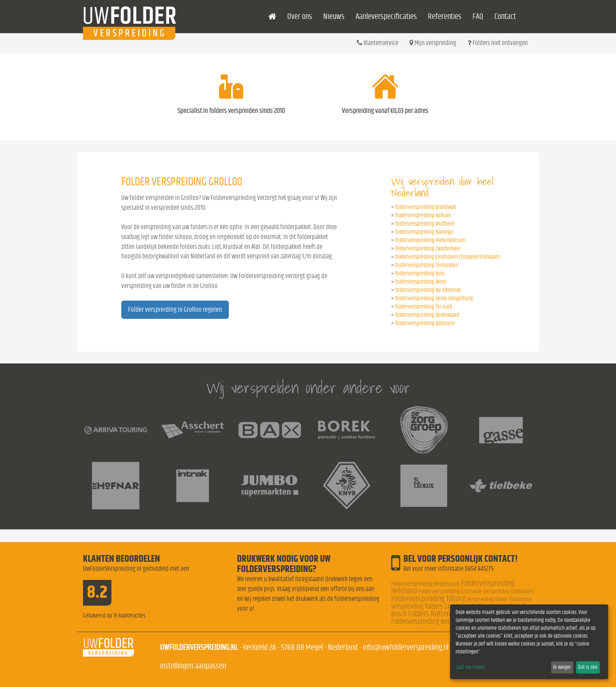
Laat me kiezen (470, 667)
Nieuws (334, 16)
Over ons (300, 16)
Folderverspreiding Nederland (429, 622)
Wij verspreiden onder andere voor (308, 388)
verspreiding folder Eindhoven (499, 599)
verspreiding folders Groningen (431, 607)
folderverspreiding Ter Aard (424, 307)
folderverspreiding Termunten (427, 265)
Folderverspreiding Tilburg (428, 599)
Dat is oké (588, 667)
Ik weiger (562, 667)
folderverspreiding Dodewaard (427, 315)
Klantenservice (378, 43)
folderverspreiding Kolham (423, 216)
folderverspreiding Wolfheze (425, 224)
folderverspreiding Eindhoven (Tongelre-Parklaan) (447, 257)
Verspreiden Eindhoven (508, 591)
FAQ (478, 16)
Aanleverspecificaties (386, 16)
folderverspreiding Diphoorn (425, 323)
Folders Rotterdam (435, 614)
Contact (505, 16)
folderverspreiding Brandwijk (426, 207)
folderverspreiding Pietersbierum (430, 240)
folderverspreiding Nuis (420, 274)
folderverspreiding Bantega (424, 232)
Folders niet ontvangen (498, 43)
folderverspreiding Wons (421, 282)
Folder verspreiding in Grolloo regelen (175, 310)
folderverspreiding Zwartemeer (428, 249)
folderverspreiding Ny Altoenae (428, 290)
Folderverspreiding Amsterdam (426, 584)
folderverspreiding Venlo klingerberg (434, 298)
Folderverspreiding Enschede (450, 591)
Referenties (445, 16)
